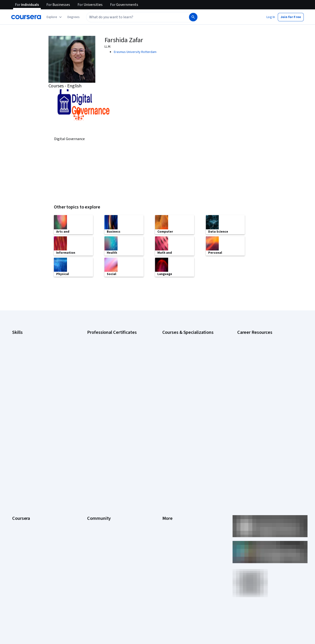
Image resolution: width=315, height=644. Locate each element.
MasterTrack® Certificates (31, 486)
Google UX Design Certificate (107, 372)
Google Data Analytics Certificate (110, 351)
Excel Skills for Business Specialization (189, 372)
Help (165, 465)
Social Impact (22, 528)
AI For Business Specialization (183, 344)
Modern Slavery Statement (181, 507)
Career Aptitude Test (252, 337)
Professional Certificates (30, 479)
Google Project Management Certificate (115, 365)
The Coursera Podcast (103, 465)
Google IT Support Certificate (108, 358)
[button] (74, 17)
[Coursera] (26, 17)
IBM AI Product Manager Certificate (111, 387)
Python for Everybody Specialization (188, 401)
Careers (18, 458)
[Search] (193, 17)
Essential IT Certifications (255, 370)
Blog (90, 458)
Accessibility (171, 472)
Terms (167, 451)
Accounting (20, 337)
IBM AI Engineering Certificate (108, 380)
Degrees (18, 493)
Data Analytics (22, 358)
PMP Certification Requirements (260, 398)
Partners (93, 444)
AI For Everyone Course (179, 351)
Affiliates (168, 500)
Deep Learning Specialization (183, 365)
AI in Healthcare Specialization (183, 358)
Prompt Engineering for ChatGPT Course (191, 394)
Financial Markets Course (180, 380)
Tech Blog (94, 472)
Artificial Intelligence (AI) (29, 344)
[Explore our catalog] (55, 17)
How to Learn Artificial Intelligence (261, 391)
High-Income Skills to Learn (256, 384)
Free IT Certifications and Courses (261, 377)
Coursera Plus (22, 472)
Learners (93, 437)
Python (17, 394)
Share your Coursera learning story (37, 542)
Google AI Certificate (102, 337)
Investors (169, 444)
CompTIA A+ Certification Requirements (265, 351)
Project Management (27, 387)
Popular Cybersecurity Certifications (263, 405)
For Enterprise (22, 500)
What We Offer (22, 444)
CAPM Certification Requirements (261, 344)
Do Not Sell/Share (175, 514)
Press (166, 437)
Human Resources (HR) (28, 372)
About (16, 437)
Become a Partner (25, 521)
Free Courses (22, 535)
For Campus (20, 514)
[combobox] (137, 17)
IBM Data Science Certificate (107, 394)
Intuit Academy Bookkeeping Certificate (115, 401)
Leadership (20, 451)
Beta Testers (96, 451)
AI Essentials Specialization (181, 337)
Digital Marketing (24, 365)
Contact (168, 479)
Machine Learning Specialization (185, 387)
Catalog (18, 465)
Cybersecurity (22, 351)
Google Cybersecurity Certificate (110, 344)
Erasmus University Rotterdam (135, 52)
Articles (168, 486)
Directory (169, 493)
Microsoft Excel (23, 380)
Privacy (167, 458)
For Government (24, 507)
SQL (15, 401)
